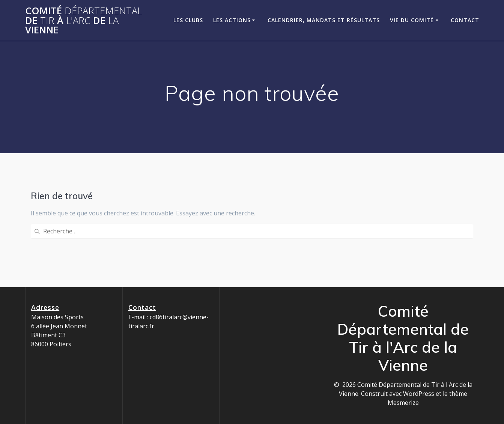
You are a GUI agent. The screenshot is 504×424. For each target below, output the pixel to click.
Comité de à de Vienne (84, 20)
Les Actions (232, 20)
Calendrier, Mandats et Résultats (324, 20)
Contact (465, 20)
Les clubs (188, 20)
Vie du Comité (412, 20)
